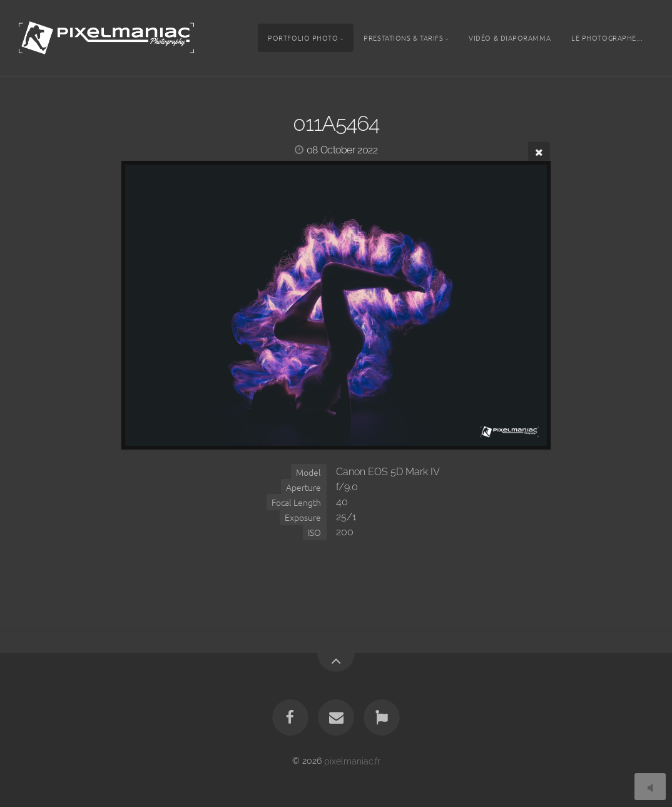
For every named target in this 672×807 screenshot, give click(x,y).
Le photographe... (607, 38)
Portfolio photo (303, 38)
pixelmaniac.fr (352, 760)
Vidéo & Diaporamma (510, 38)
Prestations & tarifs (403, 38)
